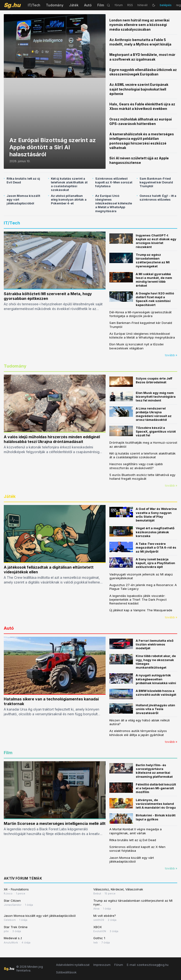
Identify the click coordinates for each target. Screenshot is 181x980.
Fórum (119, 965)
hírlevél (142, 5)
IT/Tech (34, 5)
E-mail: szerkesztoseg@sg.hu (148, 965)
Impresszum (102, 965)
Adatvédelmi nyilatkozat (73, 965)
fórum (119, 5)
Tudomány (55, 5)
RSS (130, 5)
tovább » (171, 355)
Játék (74, 5)
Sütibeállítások (66, 972)
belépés (166, 5)
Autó (88, 5)
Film (101, 5)
